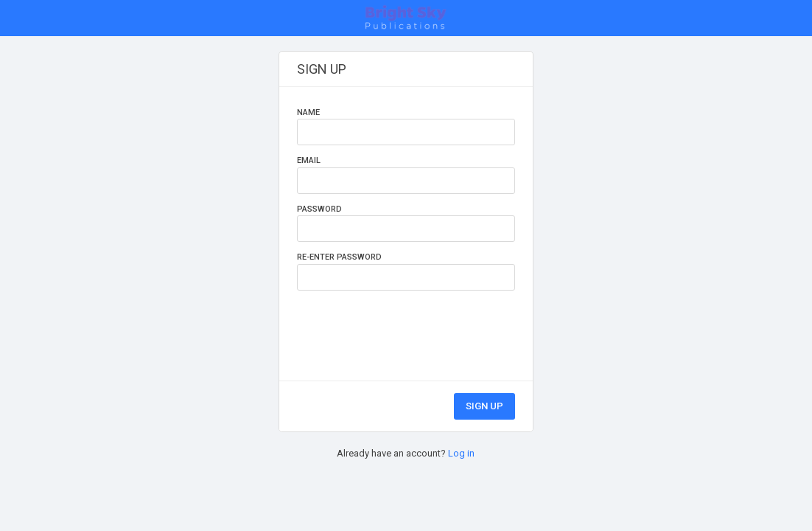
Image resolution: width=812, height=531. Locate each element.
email (309, 160)
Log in (461, 453)
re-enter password (339, 257)
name (308, 112)
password (319, 209)
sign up (484, 406)
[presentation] (409, 327)
